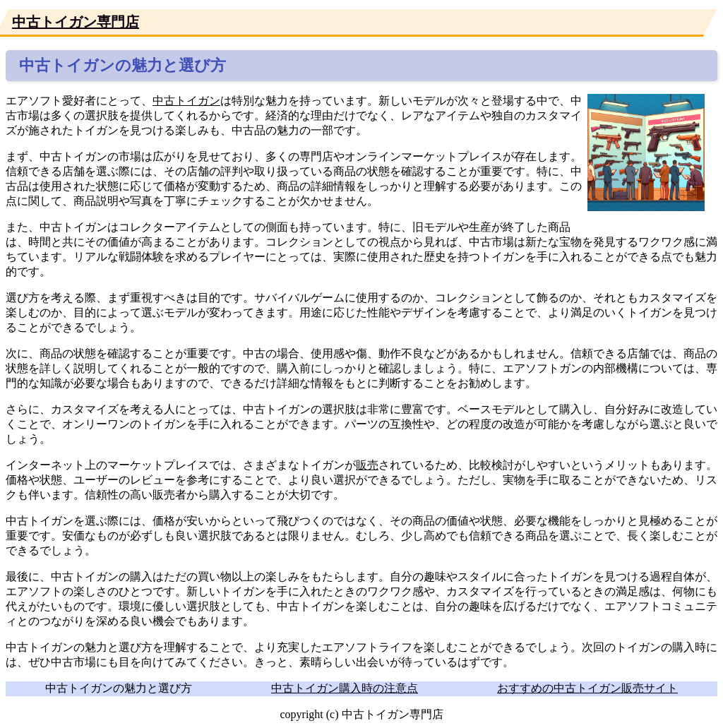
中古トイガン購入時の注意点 (345, 688)
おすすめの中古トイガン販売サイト (587, 688)
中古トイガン (186, 101)
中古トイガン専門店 (76, 22)
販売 (367, 465)
